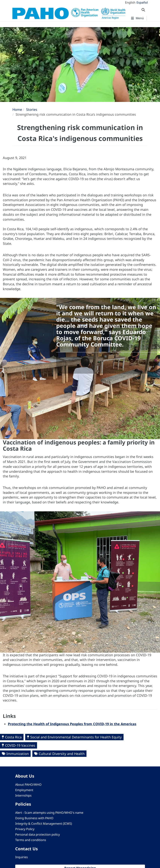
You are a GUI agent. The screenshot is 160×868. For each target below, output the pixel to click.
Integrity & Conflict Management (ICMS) (44, 824)
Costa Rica (13, 737)
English (130, 2)
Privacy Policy (25, 829)
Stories (32, 109)
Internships (23, 795)
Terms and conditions (31, 840)
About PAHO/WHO (28, 785)
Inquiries (22, 857)
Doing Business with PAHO (34, 818)
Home (17, 109)
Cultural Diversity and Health (62, 754)
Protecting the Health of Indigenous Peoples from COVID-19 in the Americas (72, 724)
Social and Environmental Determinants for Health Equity (76, 737)
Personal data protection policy (38, 834)
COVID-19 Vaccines (20, 745)
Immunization (18, 754)
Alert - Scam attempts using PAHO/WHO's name (49, 813)
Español (142, 2)
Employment (24, 790)
